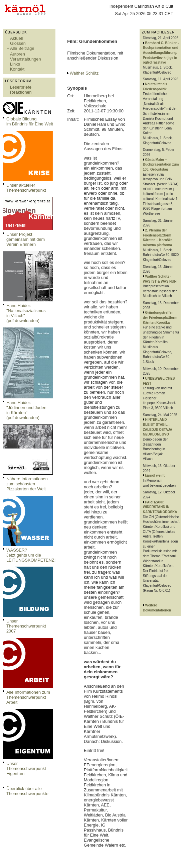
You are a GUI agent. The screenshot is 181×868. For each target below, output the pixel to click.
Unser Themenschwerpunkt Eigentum (26, 768)
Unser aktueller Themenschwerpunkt (26, 188)
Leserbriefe (21, 87)
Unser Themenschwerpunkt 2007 (26, 626)
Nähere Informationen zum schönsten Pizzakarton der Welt (27, 484)
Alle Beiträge (22, 48)
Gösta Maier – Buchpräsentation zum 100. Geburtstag (161, 165)
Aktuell (16, 38)
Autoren (18, 54)
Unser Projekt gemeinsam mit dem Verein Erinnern (26, 239)
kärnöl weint (155, 475)
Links (15, 64)
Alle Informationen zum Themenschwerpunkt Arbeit (28, 697)
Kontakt (17, 69)
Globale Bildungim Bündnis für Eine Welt (30, 121)
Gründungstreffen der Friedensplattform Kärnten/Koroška (160, 317)
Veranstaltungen (26, 59)
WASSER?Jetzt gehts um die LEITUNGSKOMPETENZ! (31, 555)
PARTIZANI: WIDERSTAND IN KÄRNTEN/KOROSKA (160, 507)
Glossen (18, 43)
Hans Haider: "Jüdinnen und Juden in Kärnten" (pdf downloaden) (26, 410)
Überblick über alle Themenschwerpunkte (27, 791)
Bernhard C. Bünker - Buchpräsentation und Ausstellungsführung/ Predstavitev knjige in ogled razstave (161, 53)
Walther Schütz (84, 73)
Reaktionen (21, 92)
